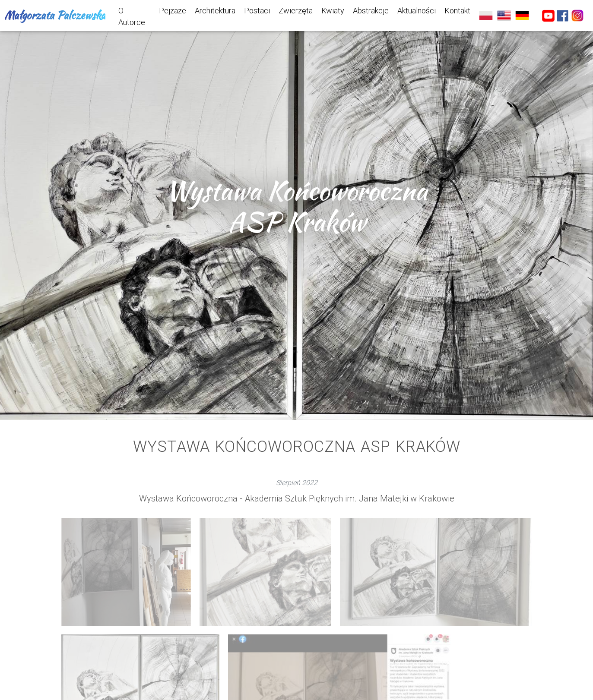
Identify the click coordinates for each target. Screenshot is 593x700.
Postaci (257, 11)
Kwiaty (333, 11)
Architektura (215, 11)
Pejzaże (173, 11)
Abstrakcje (371, 11)
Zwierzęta (296, 11)
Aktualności (417, 11)
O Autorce (132, 16)
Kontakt (457, 11)
